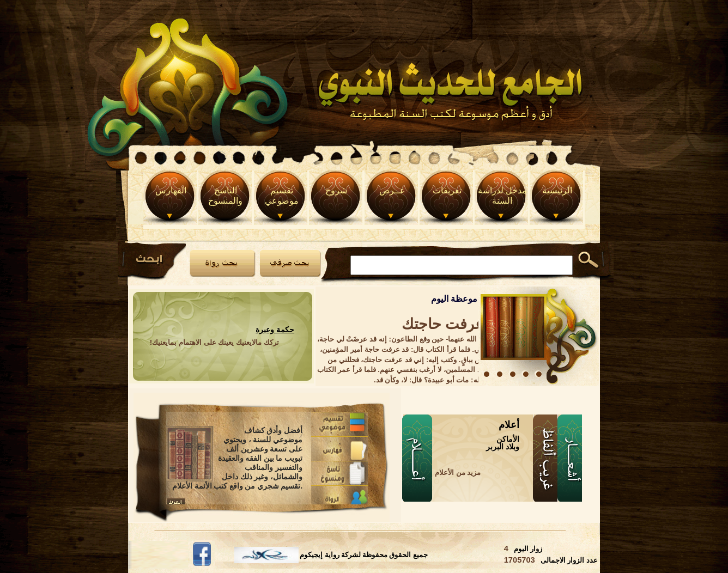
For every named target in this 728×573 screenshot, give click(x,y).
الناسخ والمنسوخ (225, 196)
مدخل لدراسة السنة (502, 196)
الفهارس (171, 190)
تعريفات (447, 190)
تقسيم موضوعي (282, 196)
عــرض (392, 190)
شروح (336, 190)
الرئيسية (557, 190)
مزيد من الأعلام (458, 473)
